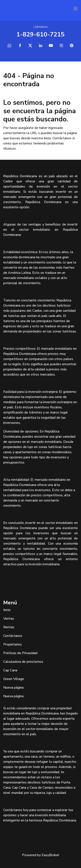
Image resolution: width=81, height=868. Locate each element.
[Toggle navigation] (76, 9)
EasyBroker (50, 855)
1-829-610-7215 (40, 34)
